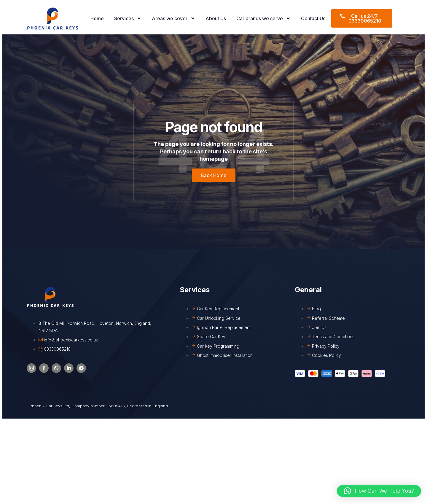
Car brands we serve (263, 18)
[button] (379, 491)
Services (128, 18)
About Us (216, 18)
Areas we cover (173, 18)
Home (97, 18)
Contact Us (313, 18)
